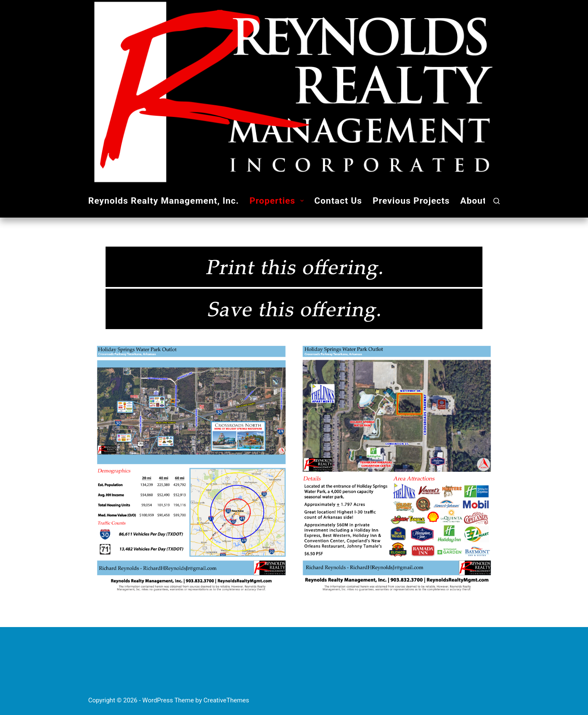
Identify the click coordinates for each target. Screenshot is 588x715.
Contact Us (338, 201)
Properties (278, 201)
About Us (486, 201)
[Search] (497, 201)
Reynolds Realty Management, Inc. (164, 201)
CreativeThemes (226, 700)
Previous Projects (411, 201)
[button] (302, 201)
